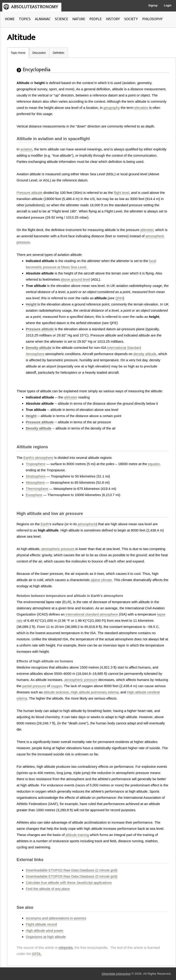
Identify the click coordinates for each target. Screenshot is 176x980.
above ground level (75, 279)
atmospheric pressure (58, 549)
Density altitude (39, 348)
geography (112, 108)
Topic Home (18, 53)
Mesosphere (35, 482)
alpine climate (101, 580)
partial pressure (34, 686)
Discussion (39, 53)
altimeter (147, 230)
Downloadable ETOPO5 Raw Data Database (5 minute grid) (72, 876)
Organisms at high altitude (46, 937)
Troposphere (35, 464)
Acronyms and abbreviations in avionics (56, 918)
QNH (119, 298)
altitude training (77, 835)
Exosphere (34, 495)
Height (31, 304)
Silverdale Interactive (116, 974)
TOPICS (25, 19)
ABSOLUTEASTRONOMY (34, 7)
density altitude (145, 354)
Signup (153, 6)
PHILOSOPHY (152, 19)
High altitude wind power (44, 931)
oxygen (56, 686)
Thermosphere (37, 489)
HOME (10, 19)
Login (168, 6)
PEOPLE (95, 19)
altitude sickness (56, 692)
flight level (122, 193)
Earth (45, 524)
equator (154, 464)
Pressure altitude (30, 193)
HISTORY (113, 19)
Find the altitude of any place (48, 889)
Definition (59, 53)
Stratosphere (36, 476)
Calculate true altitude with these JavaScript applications (69, 883)
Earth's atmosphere (38, 458)
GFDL (37, 954)
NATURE (79, 19)
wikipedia (66, 948)
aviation (26, 149)
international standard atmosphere (92, 614)
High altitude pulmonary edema (95, 692)
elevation (141, 108)
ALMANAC (43, 19)
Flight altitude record (41, 924)
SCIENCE (61, 19)
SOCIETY (131, 19)
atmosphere (87, 524)
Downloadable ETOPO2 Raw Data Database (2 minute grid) (72, 870)
